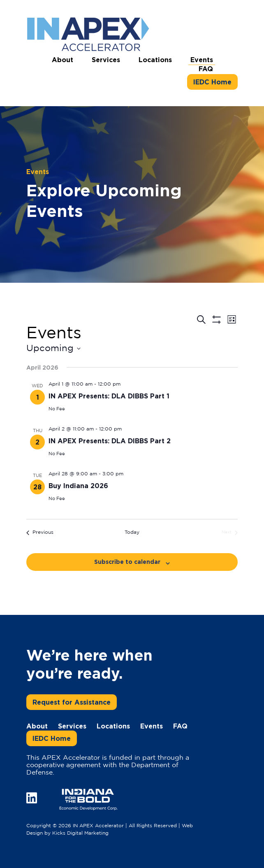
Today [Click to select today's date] (132, 532)
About (63, 60)
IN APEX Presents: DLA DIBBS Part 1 (109, 396)
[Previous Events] (40, 533)
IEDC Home (212, 82)
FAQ (206, 69)
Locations (155, 60)
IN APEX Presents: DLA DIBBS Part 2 (110, 441)
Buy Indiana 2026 (78, 486)
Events (202, 60)
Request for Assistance (72, 702)
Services (106, 60)
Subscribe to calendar (127, 562)
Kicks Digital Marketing (80, 833)
